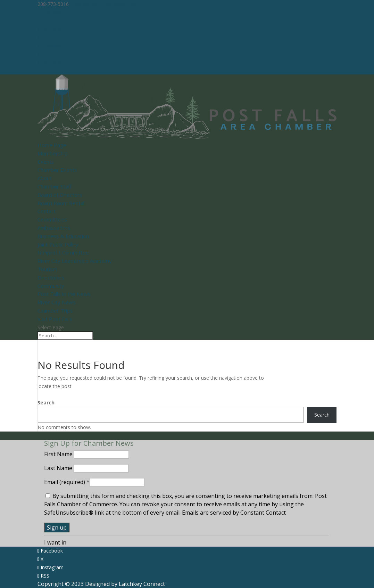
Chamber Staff (55, 186)
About (45, 178)
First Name (59, 454)
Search (46, 402)
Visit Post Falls (55, 319)
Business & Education (63, 236)
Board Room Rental (61, 203)
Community (51, 286)
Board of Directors (60, 195)
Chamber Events (57, 170)
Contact (47, 211)
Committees (52, 219)
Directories (51, 277)
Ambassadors (54, 228)
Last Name (59, 468)
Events (46, 162)
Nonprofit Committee (63, 252)
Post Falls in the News (64, 294)
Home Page (52, 145)
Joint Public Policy (58, 244)
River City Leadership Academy (75, 261)
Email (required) (67, 482)
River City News (57, 302)
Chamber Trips (55, 311)
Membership (53, 153)
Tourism (47, 269)
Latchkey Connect (142, 584)
